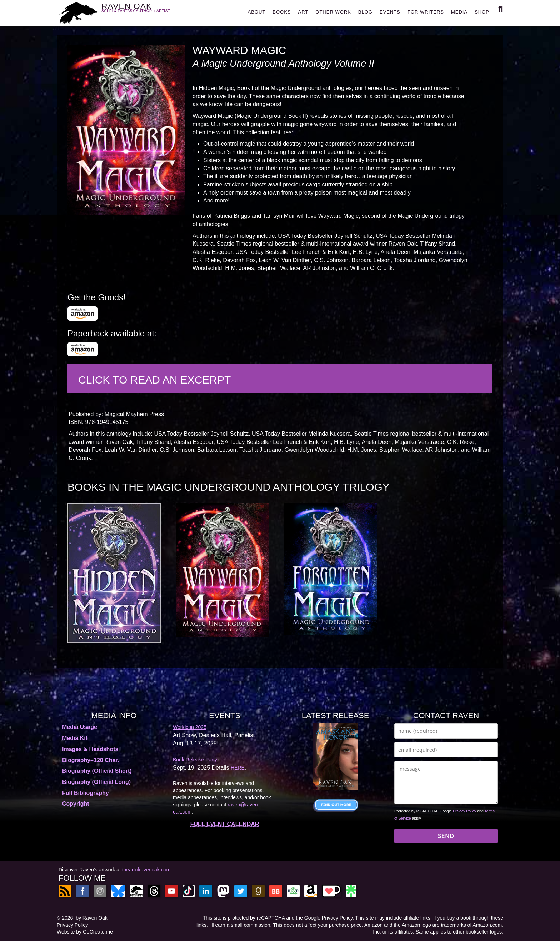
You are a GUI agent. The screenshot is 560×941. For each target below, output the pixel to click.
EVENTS (390, 12)
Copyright (76, 804)
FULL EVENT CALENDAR (225, 824)
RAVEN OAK (146, 11)
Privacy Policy (464, 811)
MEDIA (459, 12)
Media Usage (80, 727)
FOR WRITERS (426, 12)
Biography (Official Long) (96, 782)
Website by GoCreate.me (85, 932)
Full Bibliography (86, 793)
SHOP (482, 12)
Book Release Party (195, 760)
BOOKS (282, 12)
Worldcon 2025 (190, 727)
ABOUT (256, 12)
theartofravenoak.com (146, 870)
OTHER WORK (333, 12)
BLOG (365, 12)
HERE (238, 768)
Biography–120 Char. (91, 760)
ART (303, 12)
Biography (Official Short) (97, 771)
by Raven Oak (92, 918)
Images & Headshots (90, 749)
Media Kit (75, 738)
